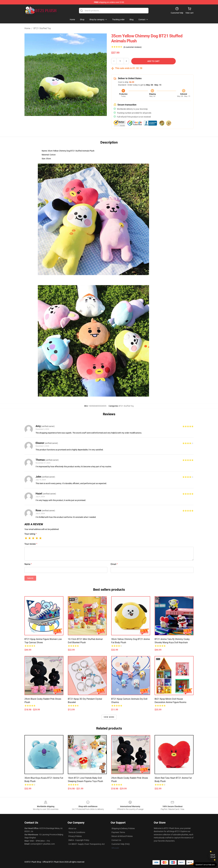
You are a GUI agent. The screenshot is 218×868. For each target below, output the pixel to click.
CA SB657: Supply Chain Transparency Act (87, 844)
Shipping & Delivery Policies (123, 828)
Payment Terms (118, 832)
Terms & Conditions (77, 832)
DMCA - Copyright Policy (79, 840)
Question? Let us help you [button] (205, 865)
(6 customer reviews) (132, 47)
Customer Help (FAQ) (121, 844)
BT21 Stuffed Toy (42, 28)
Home (27, 28)
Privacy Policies (75, 836)
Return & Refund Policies (122, 836)
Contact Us (116, 840)
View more (109, 717)
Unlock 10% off (213, 856)
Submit (30, 578)
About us (72, 828)
